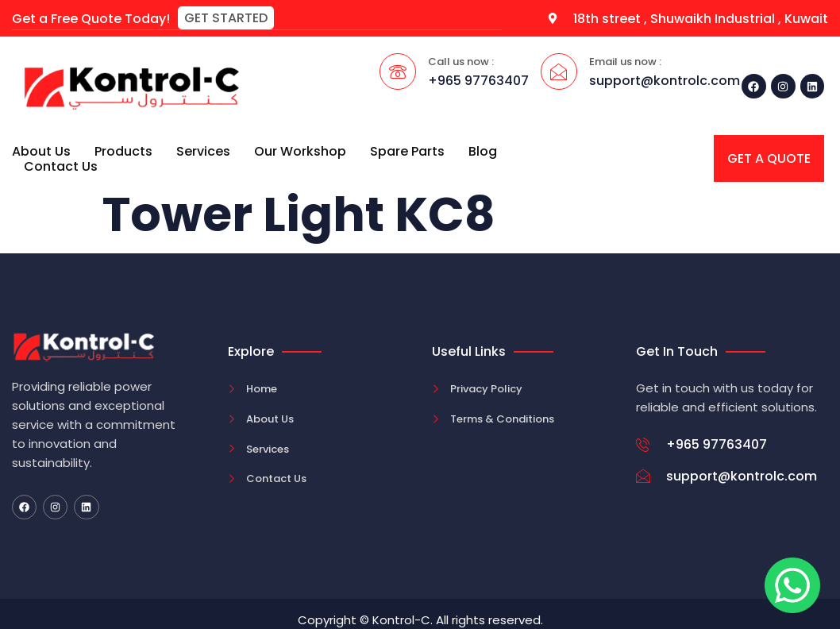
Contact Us (61, 166)
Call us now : (461, 61)
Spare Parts (407, 150)
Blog (483, 150)
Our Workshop (300, 150)
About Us (41, 150)
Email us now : (625, 61)
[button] (226, 18)
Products (123, 150)
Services (203, 150)
